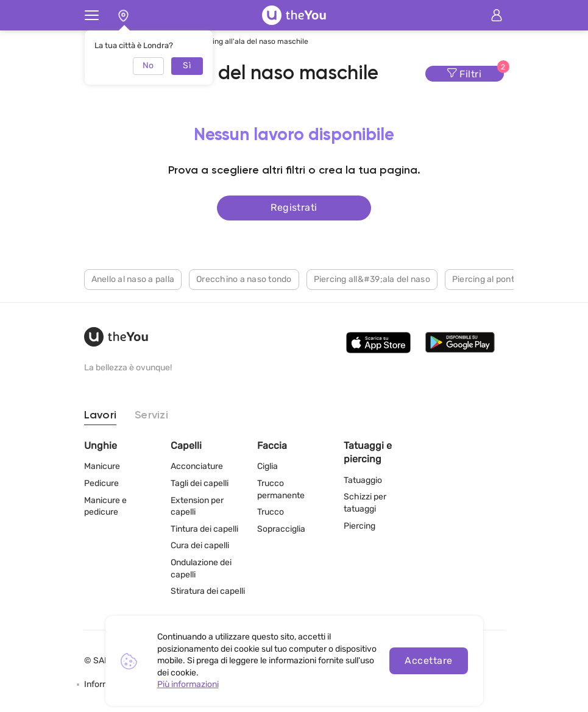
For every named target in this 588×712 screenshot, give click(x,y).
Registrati (294, 207)
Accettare (428, 661)
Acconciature (197, 466)
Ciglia (267, 466)
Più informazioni (188, 684)
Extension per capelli (197, 506)
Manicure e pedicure (105, 506)
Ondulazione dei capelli (201, 569)
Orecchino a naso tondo (244, 279)
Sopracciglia (281, 529)
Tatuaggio (363, 480)
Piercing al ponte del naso (504, 279)
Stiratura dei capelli (208, 591)
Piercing (360, 526)
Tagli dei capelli (200, 483)
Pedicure (101, 483)
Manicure (102, 466)
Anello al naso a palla (133, 279)
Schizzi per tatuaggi (365, 503)
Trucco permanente (281, 489)
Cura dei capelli (200, 545)
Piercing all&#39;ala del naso (372, 279)
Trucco (271, 512)
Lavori (101, 415)
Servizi (151, 415)
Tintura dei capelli (204, 529)
